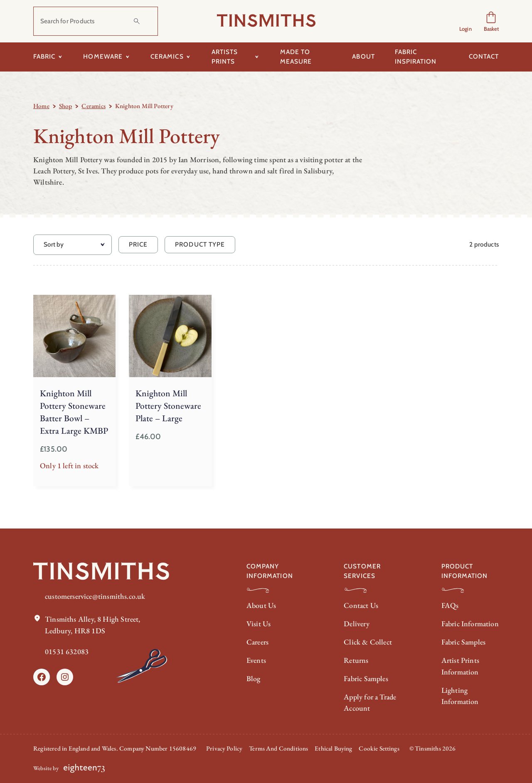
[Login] (465, 21)
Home (41, 106)
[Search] (137, 21)
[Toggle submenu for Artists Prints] (257, 57)
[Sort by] (73, 245)
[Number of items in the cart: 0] (491, 21)
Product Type (200, 244)
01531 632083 (67, 649)
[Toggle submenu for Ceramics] (188, 57)
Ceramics (93, 106)
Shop (66, 106)
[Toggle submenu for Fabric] (60, 57)
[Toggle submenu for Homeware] (127, 57)
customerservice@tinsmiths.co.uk (96, 594)
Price (138, 244)
